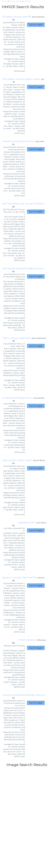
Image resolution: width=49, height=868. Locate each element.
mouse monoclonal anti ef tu (18, 141)
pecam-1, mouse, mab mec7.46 (20, 578)
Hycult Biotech (39, 17)
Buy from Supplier (36, 25)
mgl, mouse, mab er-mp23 (17, 460)
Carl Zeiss (41, 523)
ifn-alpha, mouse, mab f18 (17, 17)
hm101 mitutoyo (27, 640)
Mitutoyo (42, 640)
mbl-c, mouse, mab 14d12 (17, 338)
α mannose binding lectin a (18, 398)
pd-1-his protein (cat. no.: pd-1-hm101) (22, 204)
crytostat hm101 (27, 523)
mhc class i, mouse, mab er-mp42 (21, 79)
